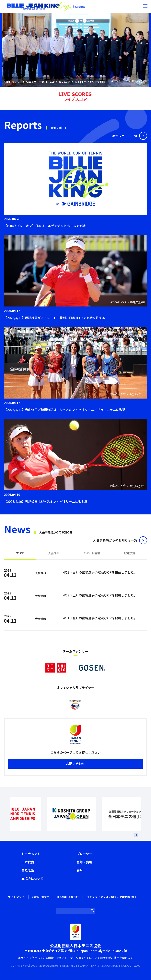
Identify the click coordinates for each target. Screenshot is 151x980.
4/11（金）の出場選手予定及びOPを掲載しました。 (100, 618)
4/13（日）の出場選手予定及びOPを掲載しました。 (101, 572)
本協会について (32, 878)
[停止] (136, 835)
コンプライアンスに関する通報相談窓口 (111, 897)
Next (143, 814)
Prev (8, 814)
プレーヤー (84, 854)
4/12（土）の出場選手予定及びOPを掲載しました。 (100, 595)
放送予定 (130, 553)
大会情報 (54, 553)
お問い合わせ (75, 764)
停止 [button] (91, 82)
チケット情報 (92, 553)
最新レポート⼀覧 (125, 136)
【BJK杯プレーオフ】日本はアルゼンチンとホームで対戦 (45, 226)
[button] (145, 6)
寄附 (80, 870)
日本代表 (28, 862)
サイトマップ (16, 897)
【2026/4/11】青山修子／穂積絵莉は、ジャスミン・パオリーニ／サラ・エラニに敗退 (65, 410)
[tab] (20, 554)
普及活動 (28, 870)
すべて (20, 553)
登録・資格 (84, 862)
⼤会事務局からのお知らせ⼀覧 (115, 540)
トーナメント (31, 854)
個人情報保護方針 (68, 897)
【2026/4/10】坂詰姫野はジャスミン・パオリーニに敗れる (46, 501)
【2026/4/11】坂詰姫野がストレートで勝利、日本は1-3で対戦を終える (55, 318)
